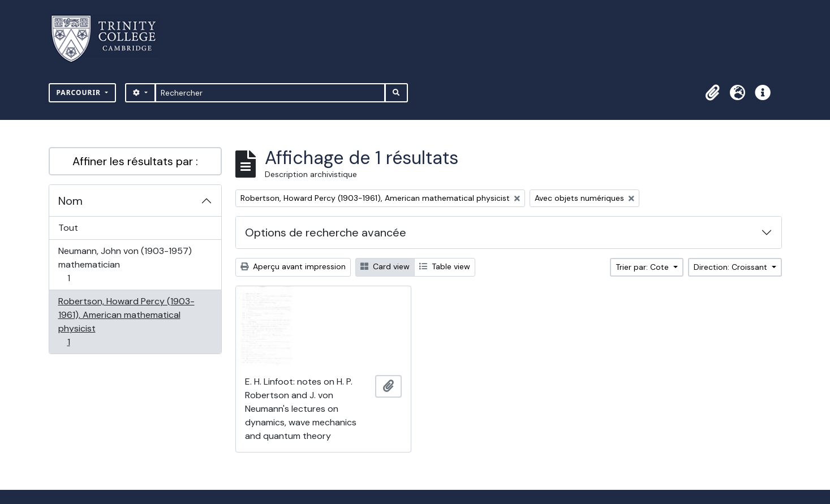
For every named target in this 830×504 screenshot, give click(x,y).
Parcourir (80, 92)
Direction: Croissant (732, 267)
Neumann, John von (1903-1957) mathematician (125, 264)
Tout (68, 228)
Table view (445, 266)
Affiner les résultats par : (135, 161)
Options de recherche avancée (326, 232)
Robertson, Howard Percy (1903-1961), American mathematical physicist (126, 322)
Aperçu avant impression (293, 266)
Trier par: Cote (643, 267)
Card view (385, 266)
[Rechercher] (270, 93)
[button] (713, 93)
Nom (70, 201)
